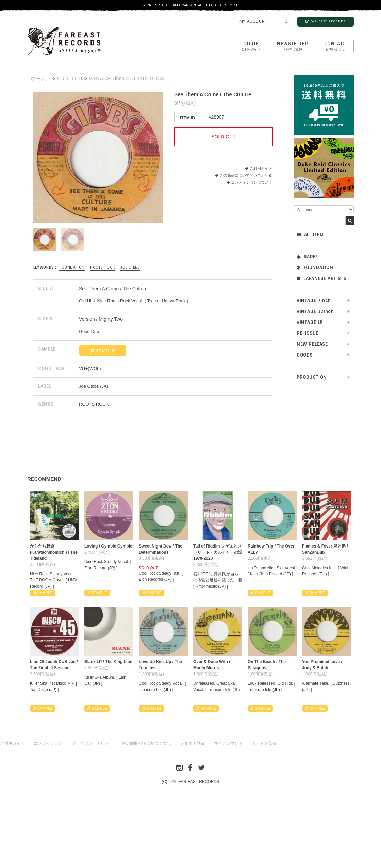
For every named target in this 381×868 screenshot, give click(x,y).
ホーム (38, 78)
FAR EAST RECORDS (326, 21)
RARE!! (308, 257)
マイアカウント (228, 743)
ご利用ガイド (261, 168)
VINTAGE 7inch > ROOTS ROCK (127, 78)
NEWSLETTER (292, 46)
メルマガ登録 (193, 743)
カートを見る (264, 743)
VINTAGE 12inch (315, 311)
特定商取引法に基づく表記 (146, 743)
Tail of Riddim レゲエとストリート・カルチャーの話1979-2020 (218, 552)
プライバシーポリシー (92, 743)
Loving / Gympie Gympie (108, 546)
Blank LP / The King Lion (108, 662)
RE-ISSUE (308, 333)
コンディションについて (249, 182)
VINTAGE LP (310, 322)
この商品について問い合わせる (246, 175)
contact (335, 46)
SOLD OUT (70, 78)
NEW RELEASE (312, 344)
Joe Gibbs (130, 267)
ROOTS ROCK (103, 267)
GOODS (305, 355)
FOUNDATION (315, 268)
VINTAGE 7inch (314, 301)
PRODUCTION (312, 377)
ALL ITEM (310, 235)
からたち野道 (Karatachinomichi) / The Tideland (54, 552)
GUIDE (251, 46)
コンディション (48, 743)
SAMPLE (103, 351)
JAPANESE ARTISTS (321, 279)
